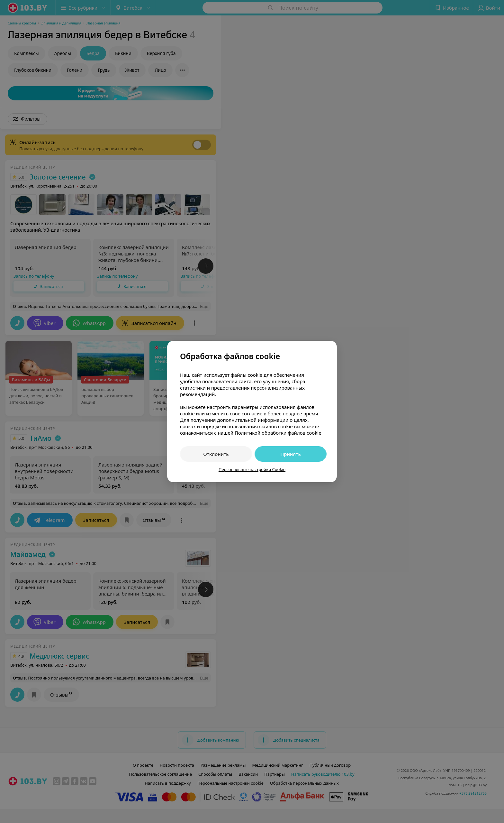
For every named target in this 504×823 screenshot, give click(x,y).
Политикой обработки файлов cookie (278, 433)
